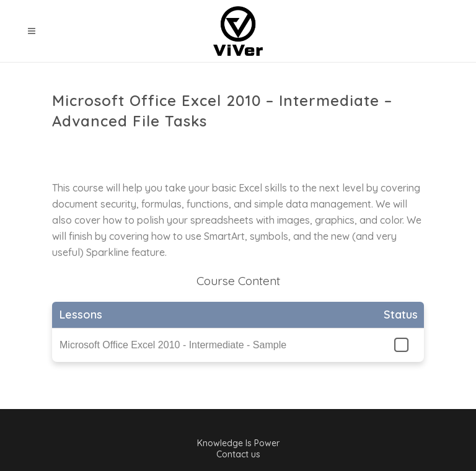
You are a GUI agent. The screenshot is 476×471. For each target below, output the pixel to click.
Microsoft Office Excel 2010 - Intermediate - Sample (173, 345)
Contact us (238, 454)
